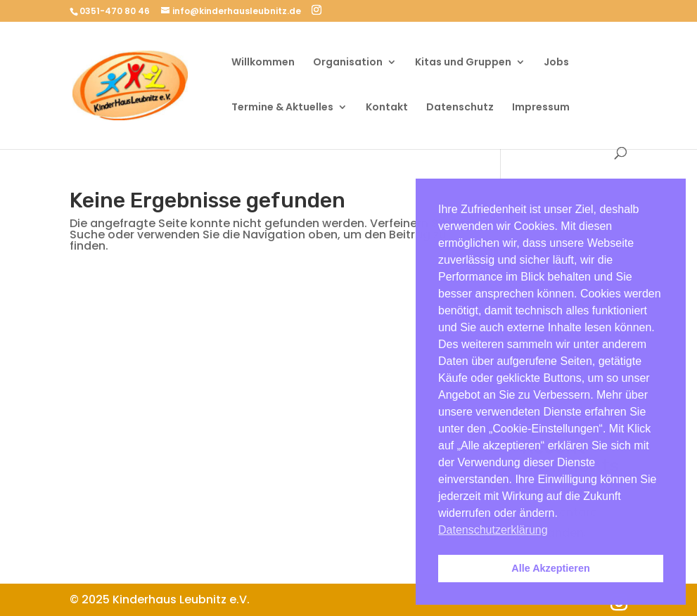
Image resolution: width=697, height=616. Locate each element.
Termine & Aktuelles (282, 108)
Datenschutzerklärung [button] (493, 530)
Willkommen (263, 63)
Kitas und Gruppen (463, 63)
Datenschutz (460, 108)
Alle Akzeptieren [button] (550, 568)
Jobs (556, 63)
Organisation (348, 63)
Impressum (541, 108)
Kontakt (387, 108)
